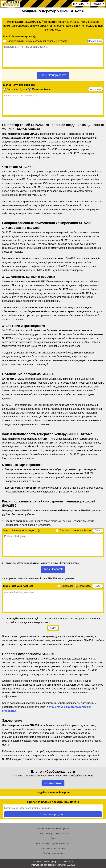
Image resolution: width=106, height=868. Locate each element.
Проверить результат (53, 814)
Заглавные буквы (17, 89)
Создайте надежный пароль (53, 793)
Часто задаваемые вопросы (53, 828)
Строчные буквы (41, 89)
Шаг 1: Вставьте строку (17, 36)
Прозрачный (95, 41)
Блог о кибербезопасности (53, 833)
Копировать (96, 89)
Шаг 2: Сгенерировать (53, 75)
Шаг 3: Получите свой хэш (19, 85)
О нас (53, 838)
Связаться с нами (53, 853)
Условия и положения (53, 848)
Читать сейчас (53, 783)
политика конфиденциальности (53, 843)
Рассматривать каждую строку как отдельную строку (37, 41)
